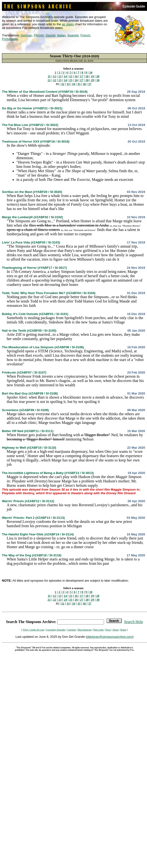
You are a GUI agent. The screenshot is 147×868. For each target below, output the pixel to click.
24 (65, 80)
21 (49, 80)
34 (74, 84)
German (26, 35)
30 (98, 80)
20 (98, 76)
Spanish (73, 35)
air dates (68, 24)
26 (76, 80)
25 (71, 80)
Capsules (72, 630)
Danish (51, 35)
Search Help (134, 622)
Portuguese (10, 39)
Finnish (39, 35)
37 (90, 84)
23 (60, 80)
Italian (62, 35)
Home (123, 630)
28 (87, 80)
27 (82, 80)
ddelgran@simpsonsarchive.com (110, 637)
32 (63, 84)
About (115, 630)
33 (68, 84)
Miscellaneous (85, 630)
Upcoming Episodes (56, 630)
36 (84, 84)
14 (65, 76)
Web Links (99, 630)
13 (60, 76)
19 (92, 76)
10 (91, 72)
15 (71, 76)
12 (55, 76)
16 (76, 76)
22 (55, 80)
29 (92, 80)
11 (49, 76)
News (108, 630)
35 (79, 84)
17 (82, 76)
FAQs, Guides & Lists (33, 630)
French (85, 35)
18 (87, 76)
